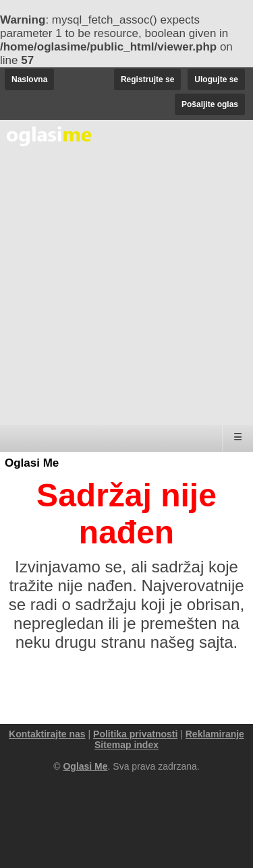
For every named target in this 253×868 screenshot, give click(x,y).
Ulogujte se (216, 79)
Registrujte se (147, 79)
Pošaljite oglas (210, 104)
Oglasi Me (32, 463)
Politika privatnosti (135, 734)
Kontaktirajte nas (47, 734)
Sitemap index (126, 745)
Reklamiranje (215, 734)
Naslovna (29, 79)
